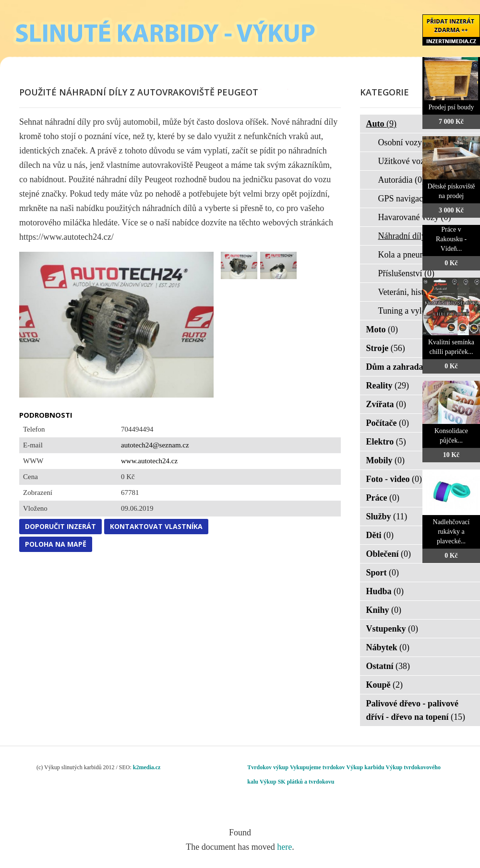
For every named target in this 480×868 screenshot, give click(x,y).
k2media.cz (147, 767)
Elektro (386, 442)
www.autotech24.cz (149, 461)
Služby (387, 516)
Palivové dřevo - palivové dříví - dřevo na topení (416, 710)
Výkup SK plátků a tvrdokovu (297, 782)
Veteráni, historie (414, 292)
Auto (382, 124)
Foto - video (394, 479)
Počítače (388, 423)
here (284, 847)
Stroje (386, 348)
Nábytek (388, 647)
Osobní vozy (406, 142)
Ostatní (388, 666)
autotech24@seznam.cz (155, 445)
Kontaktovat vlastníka (156, 526)
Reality (388, 386)
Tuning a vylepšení (417, 311)
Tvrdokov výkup (268, 767)
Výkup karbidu (366, 767)
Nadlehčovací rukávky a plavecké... (451, 532)
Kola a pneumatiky (417, 255)
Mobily (386, 460)
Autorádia (402, 180)
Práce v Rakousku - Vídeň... (451, 239)
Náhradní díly (408, 236)
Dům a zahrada (401, 367)
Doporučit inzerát (60, 526)
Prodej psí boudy (451, 107)
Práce (383, 498)
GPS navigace (409, 199)
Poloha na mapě (56, 544)
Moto (382, 329)
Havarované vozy (415, 217)
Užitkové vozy (410, 161)
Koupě (385, 685)
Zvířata (386, 404)
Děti (380, 535)
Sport (383, 573)
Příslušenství (407, 273)
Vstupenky (392, 629)
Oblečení (389, 554)
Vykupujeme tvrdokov (318, 767)
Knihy (384, 610)
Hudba (385, 591)
